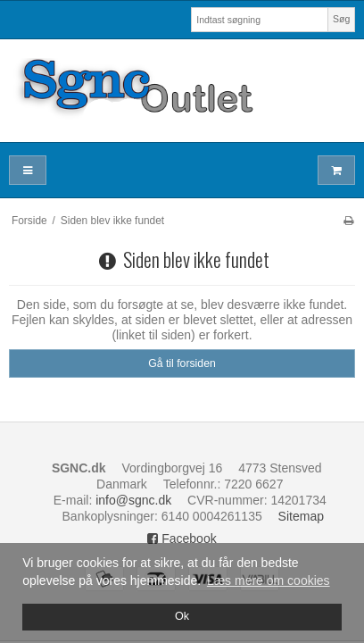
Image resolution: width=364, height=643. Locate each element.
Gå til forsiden (182, 363)
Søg (341, 19)
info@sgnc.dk (133, 500)
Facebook (182, 539)
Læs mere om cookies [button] (269, 580)
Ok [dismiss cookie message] (182, 616)
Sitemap (301, 516)
